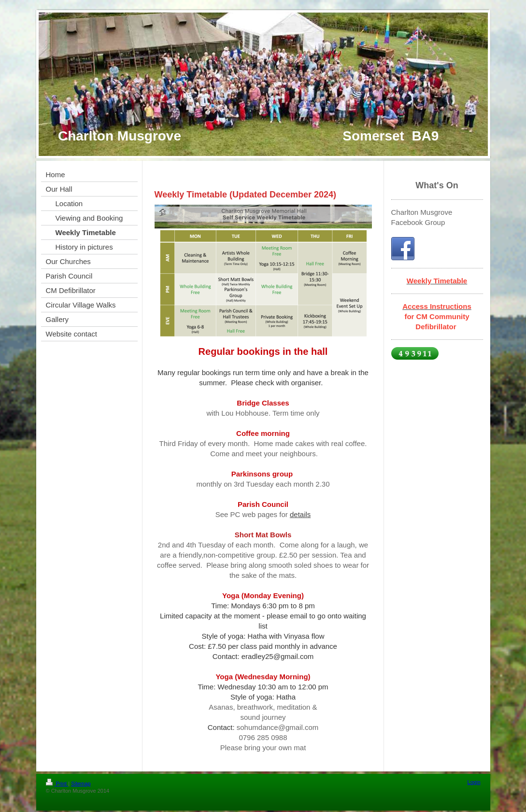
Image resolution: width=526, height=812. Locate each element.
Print (57, 784)
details (300, 514)
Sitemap (81, 784)
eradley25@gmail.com (277, 656)
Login (474, 782)
